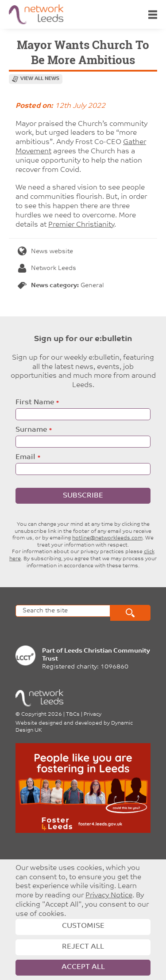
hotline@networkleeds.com (107, 538)
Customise (83, 926)
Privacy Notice (109, 896)
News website (45, 252)
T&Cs (73, 714)
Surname (31, 430)
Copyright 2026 (42, 714)
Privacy (93, 714)
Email (25, 457)
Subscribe (83, 496)
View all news (40, 79)
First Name (35, 403)
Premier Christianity (81, 225)
